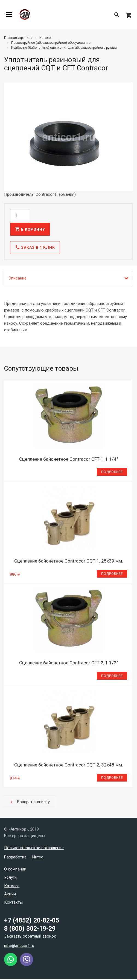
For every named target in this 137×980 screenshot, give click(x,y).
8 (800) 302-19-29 (30, 930)
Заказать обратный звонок (30, 937)
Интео (38, 858)
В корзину (30, 230)
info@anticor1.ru (19, 947)
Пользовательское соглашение (34, 849)
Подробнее (112, 473)
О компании (15, 870)
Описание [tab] (18, 279)
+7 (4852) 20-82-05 (32, 922)
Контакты (13, 903)
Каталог (12, 887)
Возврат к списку (30, 803)
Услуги (10, 878)
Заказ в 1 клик (35, 248)
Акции (10, 895)
